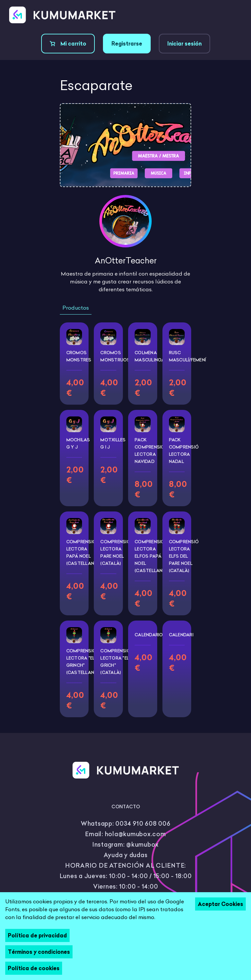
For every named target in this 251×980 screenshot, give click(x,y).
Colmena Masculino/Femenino (160, 356)
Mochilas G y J (78, 443)
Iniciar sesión (184, 44)
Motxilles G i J (113, 443)
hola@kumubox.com (135, 834)
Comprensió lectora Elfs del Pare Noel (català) (184, 556)
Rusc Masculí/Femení (188, 356)
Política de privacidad (37, 935)
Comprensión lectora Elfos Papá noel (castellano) (151, 556)
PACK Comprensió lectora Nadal (184, 451)
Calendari (181, 635)
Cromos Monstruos (115, 356)
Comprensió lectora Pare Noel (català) (115, 552)
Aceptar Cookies (220, 904)
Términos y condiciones (39, 952)
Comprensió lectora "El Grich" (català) (115, 662)
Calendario (149, 635)
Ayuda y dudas (126, 855)
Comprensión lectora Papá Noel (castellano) (83, 552)
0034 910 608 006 (143, 824)
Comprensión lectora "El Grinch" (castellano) (83, 662)
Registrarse (127, 44)
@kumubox (142, 845)
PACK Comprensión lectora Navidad (151, 451)
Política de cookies (34, 968)
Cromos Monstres (79, 356)
